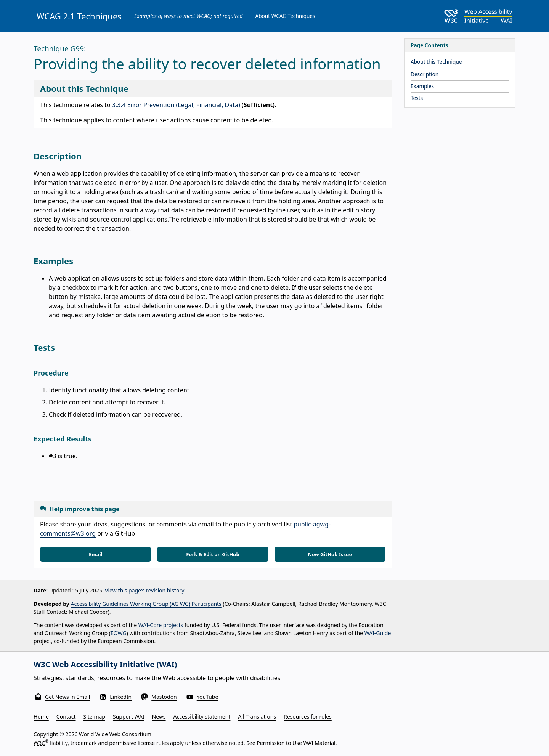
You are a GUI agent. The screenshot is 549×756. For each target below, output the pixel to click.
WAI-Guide (378, 633)
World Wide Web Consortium (115, 734)
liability (59, 742)
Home (41, 717)
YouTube (208, 697)
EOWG (119, 633)
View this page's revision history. (145, 590)
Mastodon (164, 697)
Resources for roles (308, 717)
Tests (417, 98)
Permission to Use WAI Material (296, 742)
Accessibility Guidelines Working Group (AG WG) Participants (146, 604)
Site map (94, 717)
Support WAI (129, 717)
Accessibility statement (202, 717)
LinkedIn (121, 697)
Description (425, 74)
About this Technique (436, 62)
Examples (422, 86)
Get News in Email (67, 697)
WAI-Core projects (161, 625)
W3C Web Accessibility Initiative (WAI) (105, 664)
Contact (66, 717)
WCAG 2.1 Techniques (79, 16)
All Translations (257, 717)
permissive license (132, 742)
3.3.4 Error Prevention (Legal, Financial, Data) (176, 105)
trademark (84, 742)
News (159, 717)
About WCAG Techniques (285, 16)
